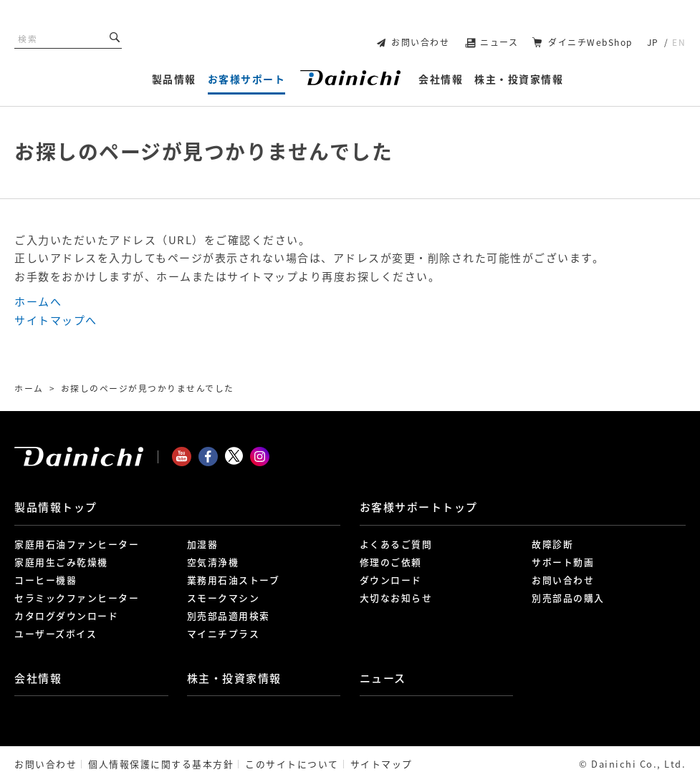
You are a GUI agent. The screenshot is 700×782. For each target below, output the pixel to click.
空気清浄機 (213, 562)
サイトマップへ (56, 320)
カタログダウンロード (66, 616)
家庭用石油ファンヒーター (77, 544)
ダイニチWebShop (590, 42)
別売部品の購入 (568, 598)
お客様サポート (419, 507)
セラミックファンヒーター (77, 598)
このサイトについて (292, 764)
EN (679, 42)
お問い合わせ (420, 42)
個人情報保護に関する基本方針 (161, 764)
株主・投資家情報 (234, 678)
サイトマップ (382, 764)
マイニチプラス (224, 633)
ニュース (499, 42)
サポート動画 (563, 562)
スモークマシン (224, 598)
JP (653, 42)
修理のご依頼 (391, 562)
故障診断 (552, 544)
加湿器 (203, 544)
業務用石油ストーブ (234, 580)
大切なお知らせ (396, 598)
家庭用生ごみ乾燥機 (61, 562)
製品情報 (56, 507)
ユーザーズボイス (56, 633)
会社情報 (38, 678)
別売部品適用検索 (229, 616)
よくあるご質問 (396, 544)
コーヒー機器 (45, 580)
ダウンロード (391, 580)
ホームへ (38, 301)
